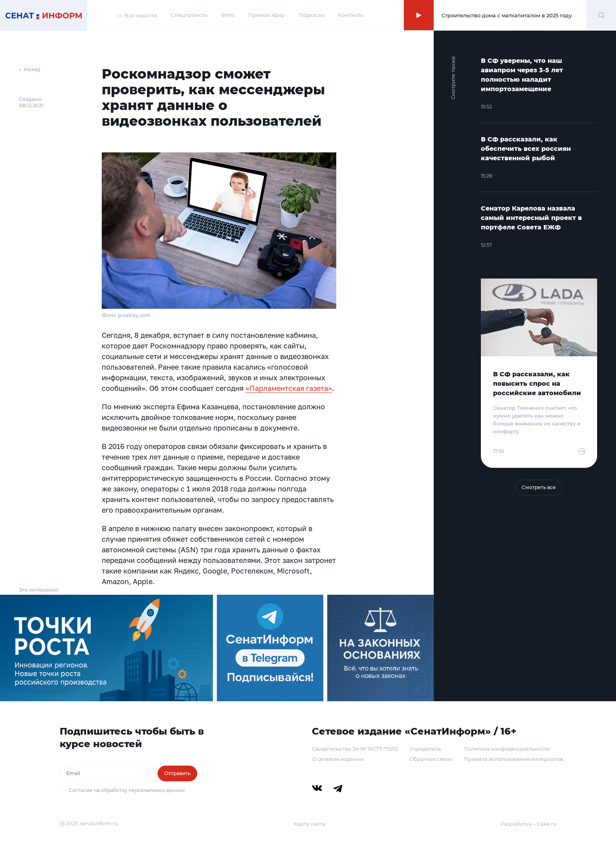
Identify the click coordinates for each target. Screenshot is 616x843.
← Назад (30, 69)
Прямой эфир (267, 15)
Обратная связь (431, 759)
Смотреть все (539, 487)
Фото (228, 15)
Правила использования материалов (513, 759)
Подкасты (312, 15)
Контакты (350, 15)
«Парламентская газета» (289, 388)
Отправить (177, 773)
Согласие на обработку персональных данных (127, 790)
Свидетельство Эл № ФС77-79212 (355, 749)
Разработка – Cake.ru (529, 824)
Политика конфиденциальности (507, 749)
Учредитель (425, 749)
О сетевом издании (338, 759)
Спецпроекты (189, 15)
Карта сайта (309, 824)
